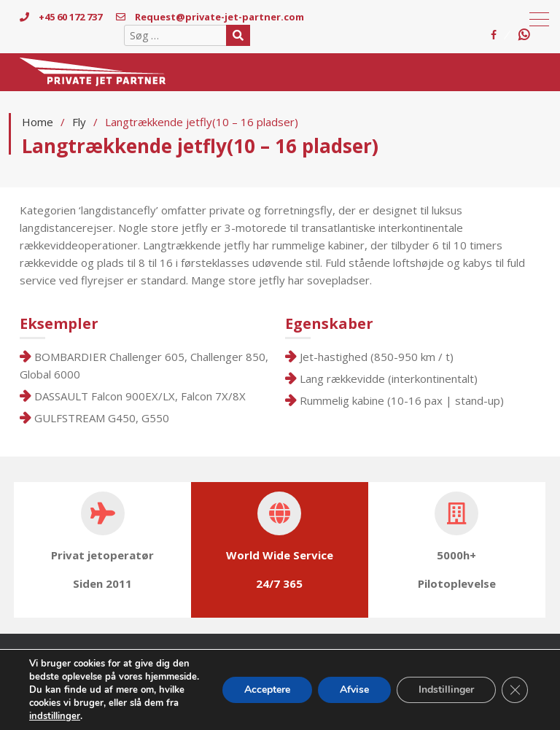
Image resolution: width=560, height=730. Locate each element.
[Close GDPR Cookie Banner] (515, 690)
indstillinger (55, 716)
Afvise (354, 690)
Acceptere (267, 690)
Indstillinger (446, 690)
